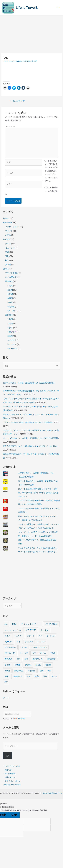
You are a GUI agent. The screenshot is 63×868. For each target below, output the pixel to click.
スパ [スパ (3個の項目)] (40, 636)
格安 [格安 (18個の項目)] (41, 671)
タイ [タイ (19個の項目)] (18, 642)
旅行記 (6, 269)
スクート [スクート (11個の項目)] (31, 636)
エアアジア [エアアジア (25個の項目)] (31, 630)
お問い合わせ (10, 777)
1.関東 (10, 286)
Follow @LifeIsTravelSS (12, 785)
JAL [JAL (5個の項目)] (6, 624)
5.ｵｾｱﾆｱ (11, 336)
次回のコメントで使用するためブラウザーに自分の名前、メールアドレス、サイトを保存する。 (51, 171)
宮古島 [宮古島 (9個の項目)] (18, 665)
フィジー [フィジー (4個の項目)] (23, 648)
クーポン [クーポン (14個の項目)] (45, 630)
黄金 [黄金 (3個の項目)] (6, 682)
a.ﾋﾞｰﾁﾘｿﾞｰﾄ (12, 311)
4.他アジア (12, 332)
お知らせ (7, 218)
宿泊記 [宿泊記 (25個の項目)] (28, 665)
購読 (7, 756)
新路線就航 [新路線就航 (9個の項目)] (19, 671)
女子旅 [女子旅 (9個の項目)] (7, 665)
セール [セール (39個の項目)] (8, 642)
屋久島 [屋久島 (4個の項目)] (38, 665)
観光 (7, 260)
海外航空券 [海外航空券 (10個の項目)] (18, 676)
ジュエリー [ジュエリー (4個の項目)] (19, 636)
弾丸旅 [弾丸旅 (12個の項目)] (48, 665)
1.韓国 (10, 319)
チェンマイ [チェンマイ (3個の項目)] (29, 642)
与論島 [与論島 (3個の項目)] (53, 653)
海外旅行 (9, 315)
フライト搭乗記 (12, 273)
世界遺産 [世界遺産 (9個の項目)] (8, 659)
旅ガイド (7, 239)
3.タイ (10, 328)
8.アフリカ (12, 344)
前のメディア (18, 101)
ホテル (8, 235)
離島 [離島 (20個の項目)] (37, 676)
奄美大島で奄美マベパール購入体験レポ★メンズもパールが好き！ (31, 446)
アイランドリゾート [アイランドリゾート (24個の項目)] (31, 624)
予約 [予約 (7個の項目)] (18, 659)
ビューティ (10, 248)
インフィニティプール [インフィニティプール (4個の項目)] (13, 630)
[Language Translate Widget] (17, 714)
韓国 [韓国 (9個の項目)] (45, 676)
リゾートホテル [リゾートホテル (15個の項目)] (39, 653)
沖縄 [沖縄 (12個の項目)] (7, 676)
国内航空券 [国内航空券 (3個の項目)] (51, 659)
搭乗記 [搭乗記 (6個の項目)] (7, 671)
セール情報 (8, 222)
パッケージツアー (13, 227)
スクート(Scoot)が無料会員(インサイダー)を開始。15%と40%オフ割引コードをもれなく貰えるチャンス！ (38, 493)
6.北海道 (11, 307)
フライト (9, 231)
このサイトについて (12, 766)
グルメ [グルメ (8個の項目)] (7, 636)
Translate (19, 719)
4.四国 (10, 298)
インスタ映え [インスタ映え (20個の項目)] (51, 624)
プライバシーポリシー (13, 781)
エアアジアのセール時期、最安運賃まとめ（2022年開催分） (28, 422)
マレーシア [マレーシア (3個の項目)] (24, 653)
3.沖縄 (10, 294)
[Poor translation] (14, 815)
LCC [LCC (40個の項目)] (14, 624)
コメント (10, 126)
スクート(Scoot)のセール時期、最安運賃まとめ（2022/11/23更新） (31, 438)
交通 (7, 252)
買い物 (8, 265)
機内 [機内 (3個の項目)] (49, 671)
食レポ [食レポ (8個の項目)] (55, 676)
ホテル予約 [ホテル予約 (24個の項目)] (10, 653)
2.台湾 (10, 323)
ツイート (7, 698)
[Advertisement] (31, 33)
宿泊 (7, 256)
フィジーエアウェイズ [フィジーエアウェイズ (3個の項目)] (39, 647)
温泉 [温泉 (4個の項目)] (28, 677)
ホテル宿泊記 (11, 277)
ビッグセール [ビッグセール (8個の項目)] (10, 647)
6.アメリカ (12, 340)
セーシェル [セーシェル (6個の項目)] (51, 636)
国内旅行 (9, 281)
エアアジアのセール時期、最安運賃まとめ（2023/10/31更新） (29, 383)
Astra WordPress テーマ (53, 793)
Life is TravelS (27, 8)
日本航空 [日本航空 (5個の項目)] (31, 671)
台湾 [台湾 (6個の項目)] (26, 659)
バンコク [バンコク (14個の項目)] (41, 642)
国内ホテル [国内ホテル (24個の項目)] (38, 659)
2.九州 (10, 290)
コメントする (8, 61)
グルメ (8, 244)
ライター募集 (10, 774)
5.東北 (10, 302)
